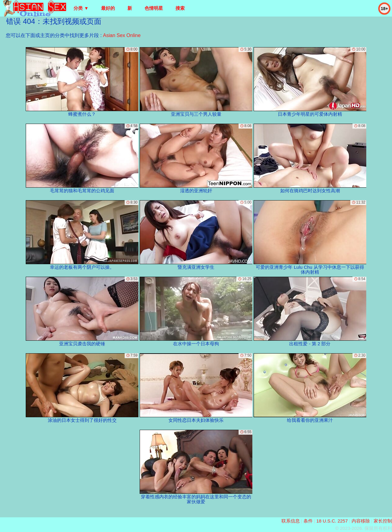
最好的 (108, 8)
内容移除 (361, 521)
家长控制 (383, 521)
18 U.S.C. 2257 (332, 521)
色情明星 (154, 8)
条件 (308, 521)
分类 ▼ (81, 8)
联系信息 (291, 521)
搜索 (180, 8)
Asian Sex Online (122, 35)
